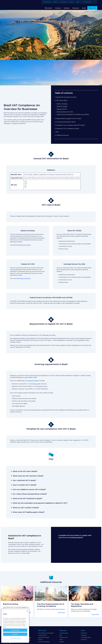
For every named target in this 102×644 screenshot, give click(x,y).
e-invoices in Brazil (32, 381)
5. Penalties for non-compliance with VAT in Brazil (70, 125)
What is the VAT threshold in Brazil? (27, 498)
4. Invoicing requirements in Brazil (65, 122)
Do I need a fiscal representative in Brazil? (30, 494)
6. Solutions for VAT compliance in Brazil (67, 129)
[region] (15, 626)
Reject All (15, 634)
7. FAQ (57, 132)
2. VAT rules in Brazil (61, 100)
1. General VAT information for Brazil (66, 97)
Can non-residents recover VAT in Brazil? (29, 489)
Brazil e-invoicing (25, 245)
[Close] (27, 611)
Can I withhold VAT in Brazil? (24, 480)
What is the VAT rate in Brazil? (25, 471)
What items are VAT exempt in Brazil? (28, 476)
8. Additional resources (62, 135)
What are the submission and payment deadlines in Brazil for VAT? (40, 503)
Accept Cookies (15, 630)
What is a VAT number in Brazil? (26, 508)
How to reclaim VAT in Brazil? (25, 485)
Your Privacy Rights (15, 638)
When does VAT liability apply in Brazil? (29, 512)
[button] (51, 471)
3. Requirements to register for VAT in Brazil (68, 119)
